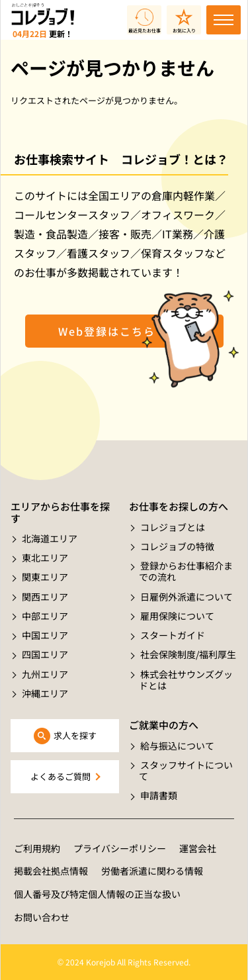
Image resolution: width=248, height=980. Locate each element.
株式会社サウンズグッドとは (186, 680)
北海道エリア (50, 538)
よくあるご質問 (61, 776)
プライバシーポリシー (120, 848)
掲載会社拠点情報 (51, 871)
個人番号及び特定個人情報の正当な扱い (97, 894)
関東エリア (45, 577)
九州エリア (45, 674)
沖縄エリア (45, 693)
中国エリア (45, 635)
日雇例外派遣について (186, 597)
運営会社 (198, 848)
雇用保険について (177, 616)
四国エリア (45, 654)
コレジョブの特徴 (177, 546)
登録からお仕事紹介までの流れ (186, 571)
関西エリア (45, 597)
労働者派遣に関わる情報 (152, 871)
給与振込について (177, 746)
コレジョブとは (173, 527)
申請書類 (159, 795)
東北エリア (45, 558)
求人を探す (75, 735)
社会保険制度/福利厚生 (188, 654)
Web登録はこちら (107, 331)
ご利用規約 (37, 848)
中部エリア (45, 616)
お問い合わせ (42, 917)
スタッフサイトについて (186, 770)
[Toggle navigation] (224, 20)
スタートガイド (173, 635)
